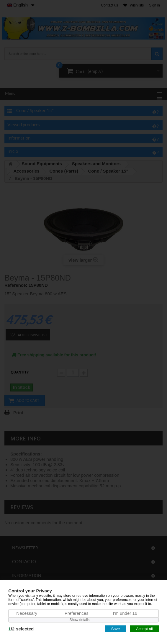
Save (116, 629)
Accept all (144, 629)
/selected (21, 629)
